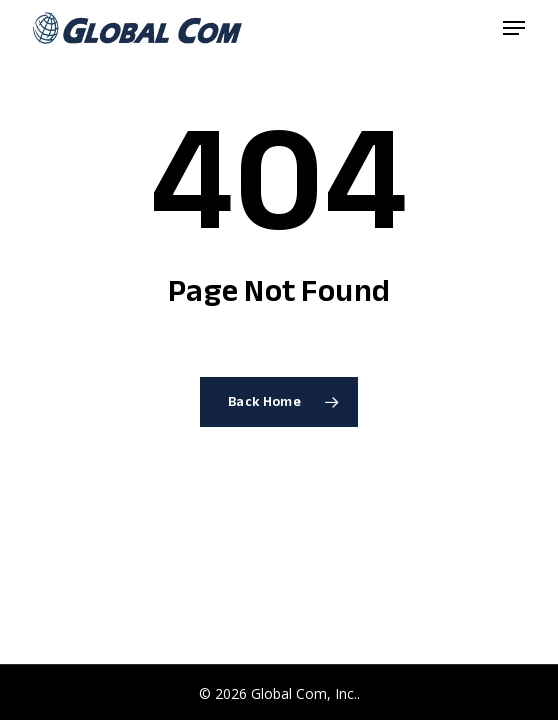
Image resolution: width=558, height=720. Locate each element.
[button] (514, 28)
